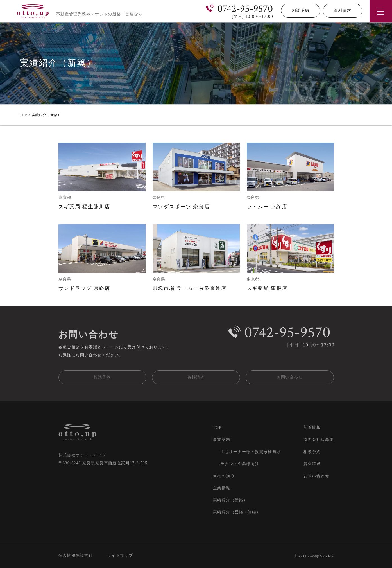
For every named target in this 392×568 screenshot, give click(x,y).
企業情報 (222, 488)
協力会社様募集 (319, 440)
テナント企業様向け (240, 464)
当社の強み (224, 476)
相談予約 (301, 11)
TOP (217, 428)
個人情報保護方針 (76, 555)
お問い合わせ (290, 377)
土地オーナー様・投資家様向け (251, 452)
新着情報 (312, 428)
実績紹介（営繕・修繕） (237, 512)
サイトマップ (120, 555)
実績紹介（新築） (230, 500)
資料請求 (343, 11)
